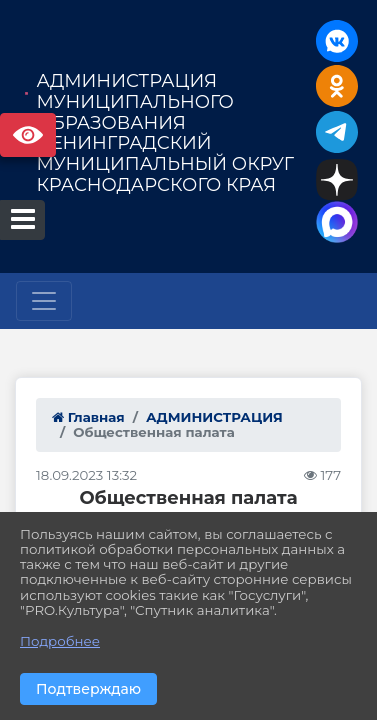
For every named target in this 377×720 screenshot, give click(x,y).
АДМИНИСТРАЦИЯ (214, 417)
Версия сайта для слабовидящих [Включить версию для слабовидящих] (28, 135)
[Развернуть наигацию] (44, 301)
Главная (88, 417)
